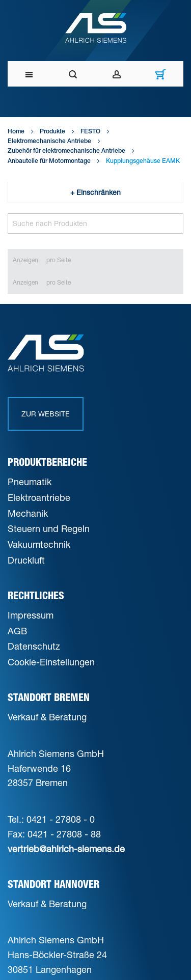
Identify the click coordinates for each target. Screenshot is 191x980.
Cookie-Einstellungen (51, 662)
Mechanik (28, 513)
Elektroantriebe (39, 497)
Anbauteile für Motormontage (49, 161)
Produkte (52, 132)
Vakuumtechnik (39, 544)
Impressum (31, 615)
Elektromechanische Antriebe (49, 142)
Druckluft (26, 560)
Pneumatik (30, 482)
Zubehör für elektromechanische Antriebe (66, 151)
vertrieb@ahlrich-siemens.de (66, 849)
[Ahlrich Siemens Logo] (95, 28)
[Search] (95, 223)
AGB (17, 631)
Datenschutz (34, 646)
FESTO (90, 132)
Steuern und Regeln (49, 528)
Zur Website (46, 414)
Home (16, 132)
